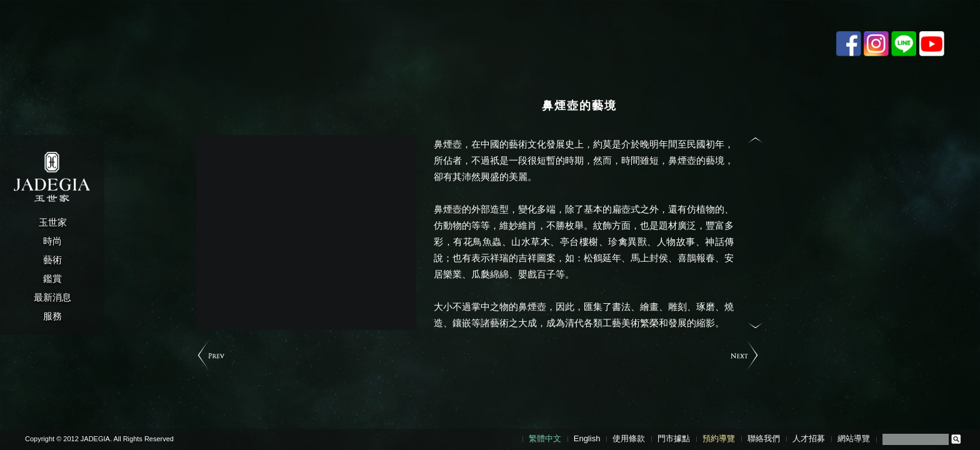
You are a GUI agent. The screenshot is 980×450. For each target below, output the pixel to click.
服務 (52, 316)
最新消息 (52, 297)
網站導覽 (854, 438)
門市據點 (674, 438)
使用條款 (629, 438)
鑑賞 (52, 278)
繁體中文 (545, 438)
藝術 (52, 260)
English (587, 438)
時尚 (52, 241)
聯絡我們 (764, 438)
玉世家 (53, 222)
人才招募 (809, 438)
